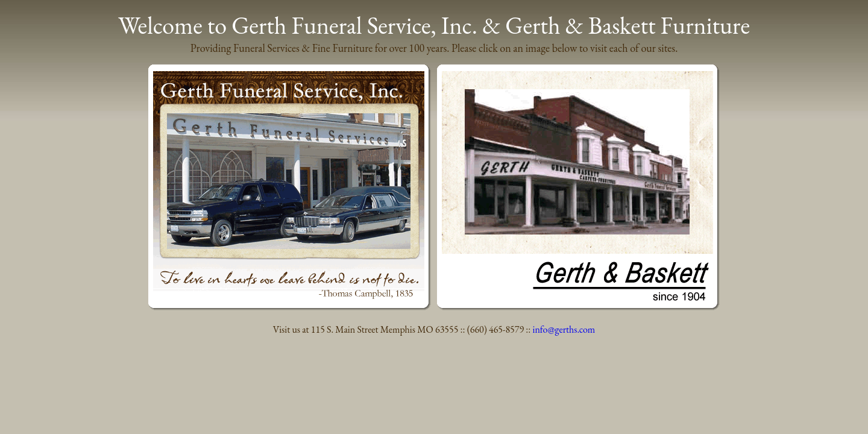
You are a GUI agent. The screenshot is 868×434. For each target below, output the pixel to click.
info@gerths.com (564, 329)
